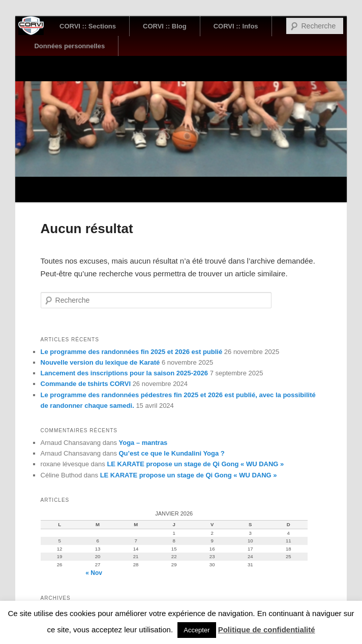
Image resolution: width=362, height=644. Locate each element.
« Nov (94, 573)
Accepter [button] (197, 630)
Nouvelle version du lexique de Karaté (100, 362)
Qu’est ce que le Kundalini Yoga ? (172, 453)
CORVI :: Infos (236, 26)
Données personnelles (69, 46)
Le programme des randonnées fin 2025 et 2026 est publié (132, 352)
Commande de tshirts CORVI (86, 384)
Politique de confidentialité (267, 630)
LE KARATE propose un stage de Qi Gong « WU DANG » (195, 464)
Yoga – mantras (143, 443)
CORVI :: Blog (165, 26)
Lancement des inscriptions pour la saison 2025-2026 (124, 373)
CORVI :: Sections (88, 26)
